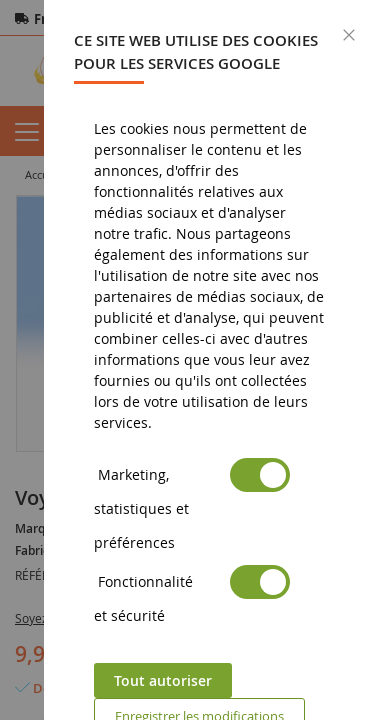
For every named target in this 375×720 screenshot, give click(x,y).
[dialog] (209, 360)
